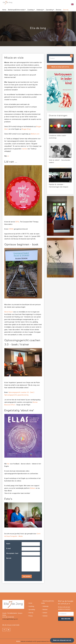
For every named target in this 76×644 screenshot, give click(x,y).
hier (8, 464)
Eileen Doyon (9, 312)
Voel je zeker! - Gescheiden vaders (60, 161)
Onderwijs (40, 10)
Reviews (59, 10)
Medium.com (35, 134)
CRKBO (11, 229)
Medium (33, 488)
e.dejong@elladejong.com (10, 619)
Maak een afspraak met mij (60, 67)
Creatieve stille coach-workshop (58, 137)
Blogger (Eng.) (26, 129)
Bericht (9, 558)
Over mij (66, 10)
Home (4, 10)
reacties (25, 149)
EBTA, (17, 222)
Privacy (30, 616)
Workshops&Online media (17, 10)
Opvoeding (50, 10)
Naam (8, 544)
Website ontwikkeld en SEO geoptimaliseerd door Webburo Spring (40, 641)
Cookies (45, 616)
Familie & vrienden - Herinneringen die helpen (59, 186)
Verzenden (27, 576)
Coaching (31, 10)
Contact (5, 14)
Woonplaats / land (12, 553)
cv (8, 156)
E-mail (9, 548)
